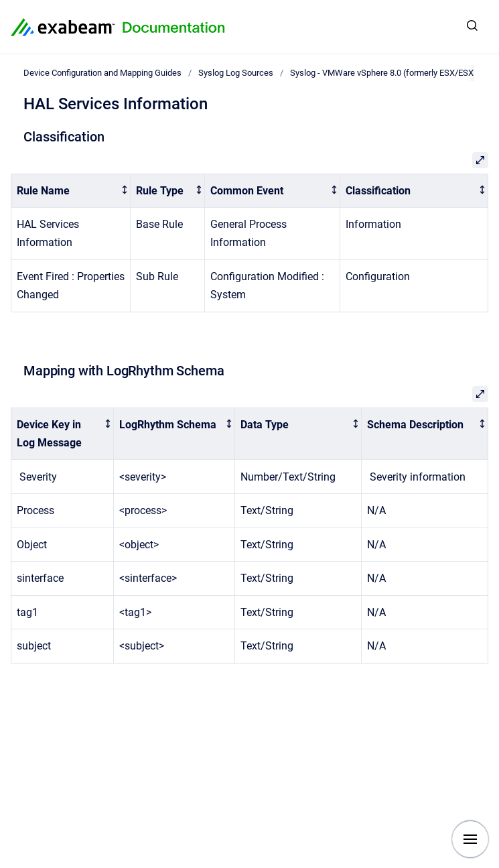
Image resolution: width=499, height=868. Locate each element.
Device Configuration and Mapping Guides (102, 73)
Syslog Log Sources (236, 73)
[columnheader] (71, 191)
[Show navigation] (470, 839)
